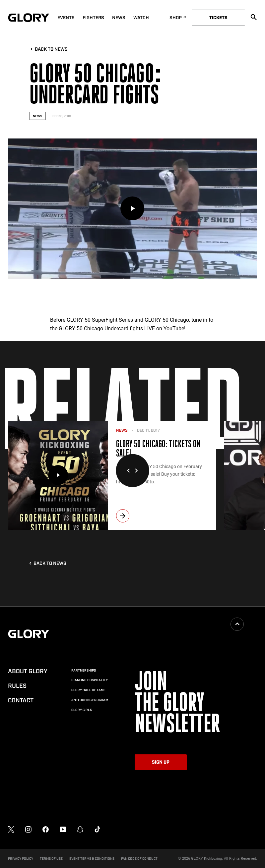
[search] (254, 17)
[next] (123, 516)
